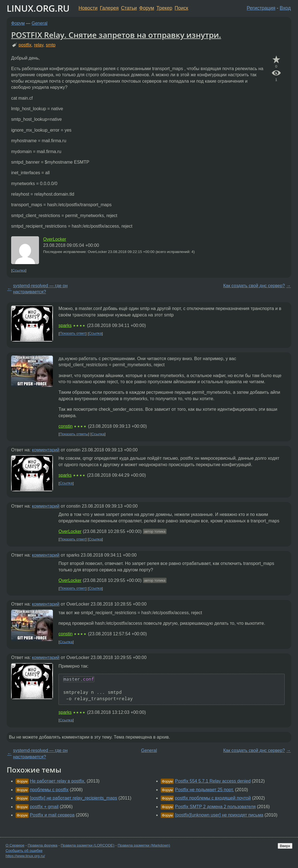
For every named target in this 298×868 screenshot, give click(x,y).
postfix (25, 45)
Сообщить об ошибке (24, 851)
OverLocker (55, 239)
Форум (147, 8)
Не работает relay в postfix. (58, 781)
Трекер (164, 8)
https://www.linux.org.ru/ (25, 856)
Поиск (181, 8)
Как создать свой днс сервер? (254, 286)
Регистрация (261, 8)
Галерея (109, 8)
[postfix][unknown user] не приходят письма (219, 815)
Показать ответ (73, 334)
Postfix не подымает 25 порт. (205, 790)
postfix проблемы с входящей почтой (213, 798)
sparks (65, 325)
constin (66, 426)
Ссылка (19, 270)
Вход (285, 8)
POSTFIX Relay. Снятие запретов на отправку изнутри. (116, 35)
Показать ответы (74, 434)
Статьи (129, 8)
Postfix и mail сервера (52, 815)
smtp (51, 45)
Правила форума (43, 845)
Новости (88, 8)
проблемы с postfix (49, 790)
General (40, 23)
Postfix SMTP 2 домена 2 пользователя (215, 807)
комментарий (46, 450)
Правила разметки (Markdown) (144, 845)
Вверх (285, 846)
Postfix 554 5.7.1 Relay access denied (213, 781)
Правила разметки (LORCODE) (88, 845)
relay (39, 45)
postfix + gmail (44, 807)
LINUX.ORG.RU (38, 8)
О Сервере (15, 845)
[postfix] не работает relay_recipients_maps (74, 798)
